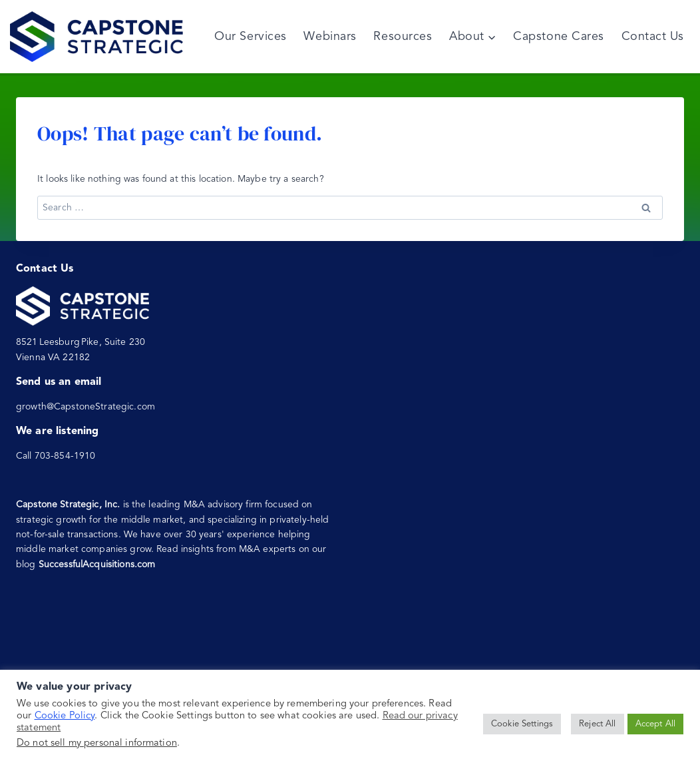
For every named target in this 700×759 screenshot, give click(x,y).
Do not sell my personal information (97, 743)
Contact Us (653, 37)
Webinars (330, 37)
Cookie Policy (65, 716)
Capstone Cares (559, 37)
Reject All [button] (597, 724)
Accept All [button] (655, 724)
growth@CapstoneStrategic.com (86, 407)
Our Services (250, 37)
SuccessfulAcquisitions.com (97, 565)
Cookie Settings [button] (522, 724)
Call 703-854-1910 (56, 456)
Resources (403, 37)
